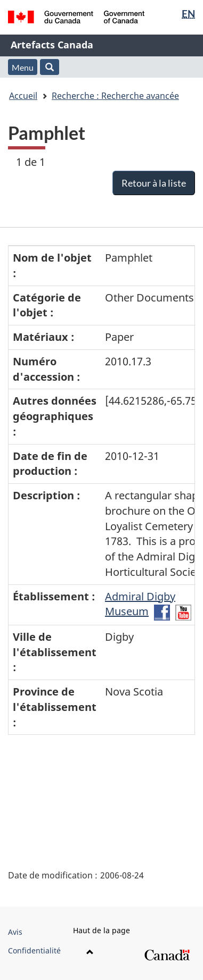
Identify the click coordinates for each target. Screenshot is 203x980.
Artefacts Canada (52, 45)
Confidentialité (34, 950)
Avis (15, 932)
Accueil (23, 96)
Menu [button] (23, 67)
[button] (50, 67)
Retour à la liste (154, 183)
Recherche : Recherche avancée (115, 96)
